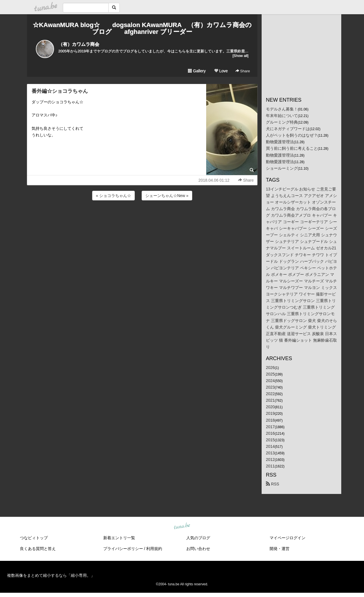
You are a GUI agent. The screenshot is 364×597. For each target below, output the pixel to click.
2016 (270, 433)
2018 (270, 420)
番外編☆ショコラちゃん (60, 91)
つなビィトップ (34, 538)
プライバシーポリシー (123, 549)
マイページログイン (288, 538)
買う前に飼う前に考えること (292, 148)
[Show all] (241, 56)
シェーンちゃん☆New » (167, 196)
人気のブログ (198, 538)
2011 (270, 466)
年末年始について (282, 116)
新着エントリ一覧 (119, 538)
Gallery (197, 71)
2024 (270, 381)
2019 (270, 413)
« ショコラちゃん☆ (113, 196)
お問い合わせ (198, 549)
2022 (270, 394)
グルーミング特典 (282, 122)
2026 (270, 368)
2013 (270, 453)
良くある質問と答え (38, 549)
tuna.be (182, 526)
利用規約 (154, 549)
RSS (273, 484)
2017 (270, 427)
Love (221, 71)
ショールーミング (282, 168)
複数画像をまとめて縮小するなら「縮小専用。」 (51, 575)
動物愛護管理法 (280, 142)
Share (243, 71)
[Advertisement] (142, 217)
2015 (270, 440)
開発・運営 (280, 549)
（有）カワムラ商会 (79, 44)
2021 (270, 400)
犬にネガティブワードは (288, 129)
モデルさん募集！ (282, 109)
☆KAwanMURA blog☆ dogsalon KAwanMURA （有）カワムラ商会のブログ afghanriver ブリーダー (142, 28)
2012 (270, 459)
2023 (270, 387)
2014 (270, 446)
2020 (270, 407)
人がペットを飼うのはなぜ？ (292, 135)
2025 (270, 374)
